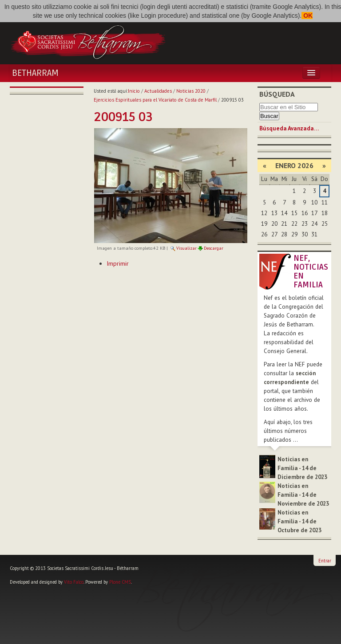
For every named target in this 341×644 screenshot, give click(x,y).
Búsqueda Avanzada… (289, 128)
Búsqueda (277, 94)
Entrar (325, 561)
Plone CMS (120, 582)
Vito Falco (74, 582)
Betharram (35, 73)
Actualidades (158, 91)
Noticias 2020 (191, 91)
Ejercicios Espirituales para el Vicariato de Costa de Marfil (155, 100)
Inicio (134, 91)
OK (307, 16)
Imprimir (118, 263)
